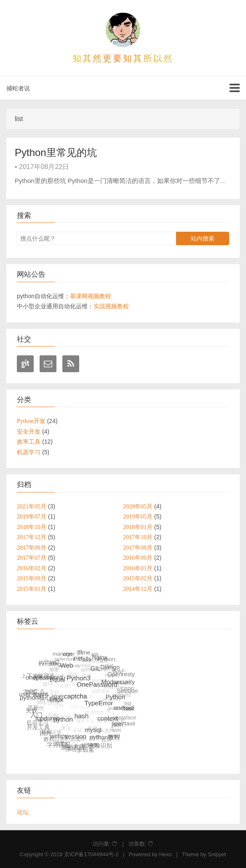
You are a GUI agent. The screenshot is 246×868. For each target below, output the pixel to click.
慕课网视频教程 (91, 296)
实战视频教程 (111, 306)
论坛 (23, 812)
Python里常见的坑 (56, 152)
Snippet (217, 854)
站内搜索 (203, 238)
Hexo (166, 854)
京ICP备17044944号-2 (91, 854)
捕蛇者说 (18, 88)
